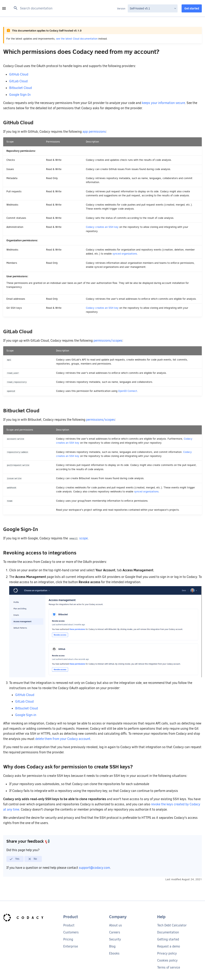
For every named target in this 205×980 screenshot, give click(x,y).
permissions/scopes (108, 341)
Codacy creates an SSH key (102, 227)
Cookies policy (167, 960)
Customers (71, 932)
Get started (192, 8)
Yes (14, 859)
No (33, 859)
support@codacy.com (94, 868)
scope (83, 538)
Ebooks (114, 953)
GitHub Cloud (19, 74)
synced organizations (125, 254)
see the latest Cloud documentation (77, 39)
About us (116, 925)
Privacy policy (167, 953)
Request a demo (169, 946)
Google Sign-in (26, 715)
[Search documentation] (64, 8)
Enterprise (71, 946)
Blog (112, 946)
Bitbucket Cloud (21, 88)
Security (115, 939)
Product (69, 925)
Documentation (168, 932)
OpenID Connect (128, 391)
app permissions (94, 132)
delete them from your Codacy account (63, 739)
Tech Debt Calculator (172, 925)
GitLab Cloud (18, 81)
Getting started (168, 939)
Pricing (68, 939)
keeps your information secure (163, 103)
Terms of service (169, 967)
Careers (115, 932)
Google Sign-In (20, 95)
